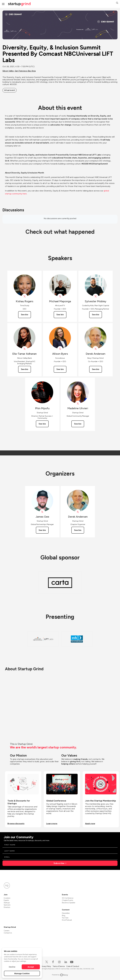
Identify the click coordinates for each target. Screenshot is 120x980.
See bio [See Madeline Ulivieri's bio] (78, 424)
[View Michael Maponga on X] (60, 296)
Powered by (60, 975)
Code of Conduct (73, 966)
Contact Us (8, 933)
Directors (7, 907)
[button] (117, 3)
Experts (6, 900)
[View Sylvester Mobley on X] (96, 296)
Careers (7, 931)
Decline (12, 967)
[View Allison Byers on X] (60, 349)
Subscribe (59, 863)
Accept (31, 967)
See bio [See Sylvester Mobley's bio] (96, 315)
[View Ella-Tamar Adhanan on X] (24, 349)
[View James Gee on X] (42, 512)
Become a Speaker (69, 903)
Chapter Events (67, 900)
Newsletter (66, 913)
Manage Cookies (22, 973)
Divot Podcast (67, 920)
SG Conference (68, 898)
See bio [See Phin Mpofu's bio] (42, 424)
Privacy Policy (46, 966)
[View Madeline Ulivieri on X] (78, 404)
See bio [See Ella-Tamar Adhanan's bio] (25, 369)
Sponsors (7, 905)
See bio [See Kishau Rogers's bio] (25, 315)
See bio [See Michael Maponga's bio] (60, 315)
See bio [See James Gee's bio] (42, 530)
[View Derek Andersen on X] (96, 349)
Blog (64, 916)
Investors (7, 898)
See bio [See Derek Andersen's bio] (96, 369)
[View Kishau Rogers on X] (24, 296)
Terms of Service (59, 966)
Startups (7, 903)
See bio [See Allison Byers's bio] (60, 369)
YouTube (65, 918)
